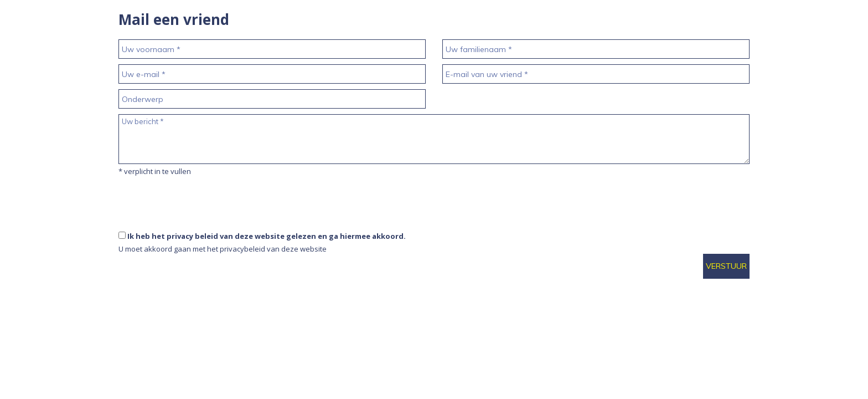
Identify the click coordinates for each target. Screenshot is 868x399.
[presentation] (203, 228)
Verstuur (726, 266)
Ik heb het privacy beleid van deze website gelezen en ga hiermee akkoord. (267, 236)
